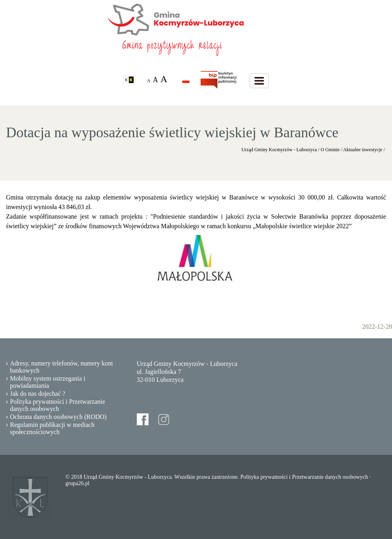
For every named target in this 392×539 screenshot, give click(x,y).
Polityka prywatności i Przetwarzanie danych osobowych (58, 405)
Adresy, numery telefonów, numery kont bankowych (61, 367)
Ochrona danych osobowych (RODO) (58, 417)
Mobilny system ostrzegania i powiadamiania (48, 382)
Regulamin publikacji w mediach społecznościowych (52, 428)
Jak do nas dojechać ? (38, 394)
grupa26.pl (77, 483)
